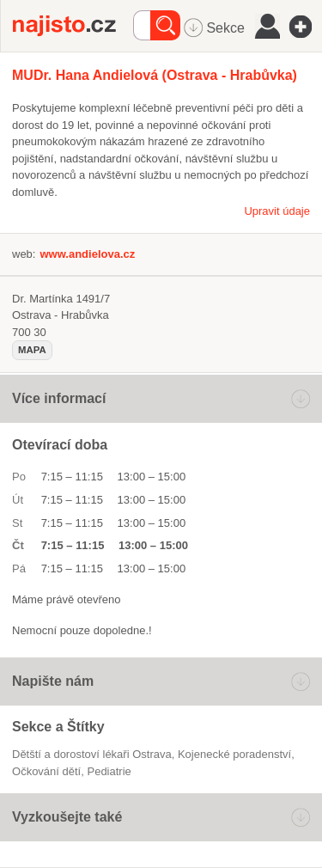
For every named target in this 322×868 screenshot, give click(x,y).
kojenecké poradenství (234, 754)
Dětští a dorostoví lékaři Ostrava (92, 754)
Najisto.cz (73, 26)
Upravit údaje (277, 211)
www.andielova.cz (87, 254)
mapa (32, 350)
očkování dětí (46, 771)
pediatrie (109, 771)
